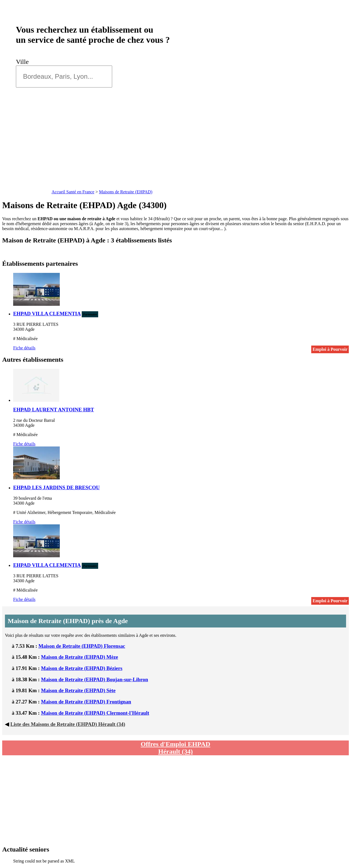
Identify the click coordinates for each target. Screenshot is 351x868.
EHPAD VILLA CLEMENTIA (47, 314)
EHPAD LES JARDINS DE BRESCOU (56, 487)
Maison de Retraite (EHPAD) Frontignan (86, 702)
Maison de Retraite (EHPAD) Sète (78, 690)
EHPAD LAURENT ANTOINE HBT (54, 410)
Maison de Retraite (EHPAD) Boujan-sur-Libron (95, 679)
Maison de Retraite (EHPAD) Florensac (82, 646)
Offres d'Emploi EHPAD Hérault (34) (175, 748)
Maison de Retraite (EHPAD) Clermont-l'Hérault (95, 713)
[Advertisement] (175, 147)
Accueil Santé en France (73, 192)
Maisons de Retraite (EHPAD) (126, 192)
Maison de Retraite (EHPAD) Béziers (82, 668)
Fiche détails (24, 348)
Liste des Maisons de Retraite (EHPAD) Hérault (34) (68, 724)
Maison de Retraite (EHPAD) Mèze (80, 657)
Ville (24, 62)
